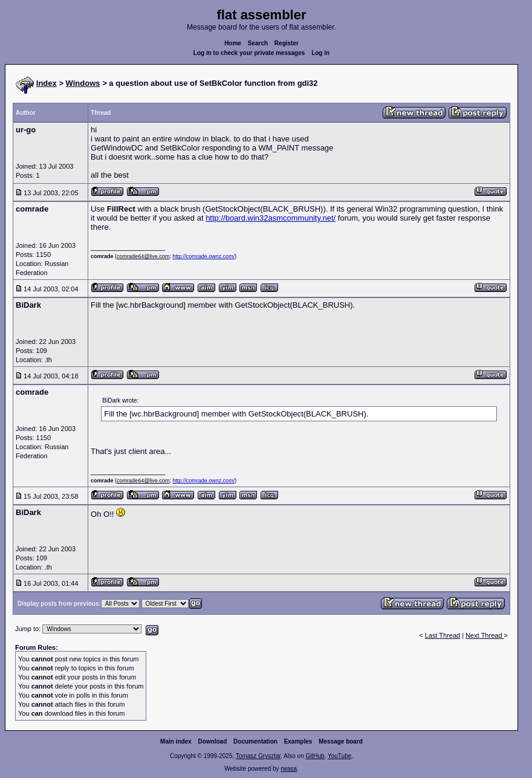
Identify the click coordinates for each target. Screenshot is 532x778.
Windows (83, 83)
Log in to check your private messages (249, 53)
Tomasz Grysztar (258, 756)
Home (233, 43)
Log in (320, 53)
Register (287, 43)
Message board (341, 741)
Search (258, 43)
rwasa (289, 769)
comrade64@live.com (143, 256)
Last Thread (443, 635)
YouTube (339, 756)
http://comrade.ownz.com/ (203, 256)
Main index (176, 741)
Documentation (255, 741)
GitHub (315, 756)
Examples (298, 741)
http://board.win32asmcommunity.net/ (271, 218)
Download (213, 741)
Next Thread (485, 635)
